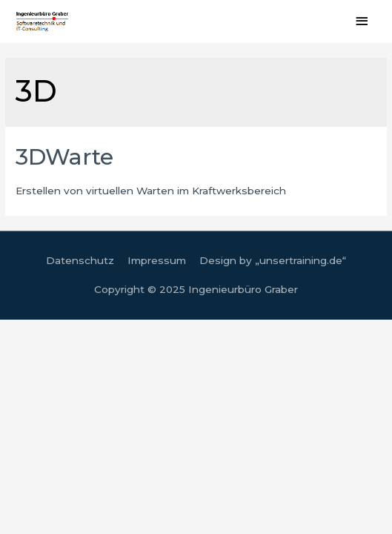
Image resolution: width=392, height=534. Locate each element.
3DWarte (64, 157)
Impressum (157, 260)
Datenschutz (80, 260)
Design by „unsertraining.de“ (273, 260)
